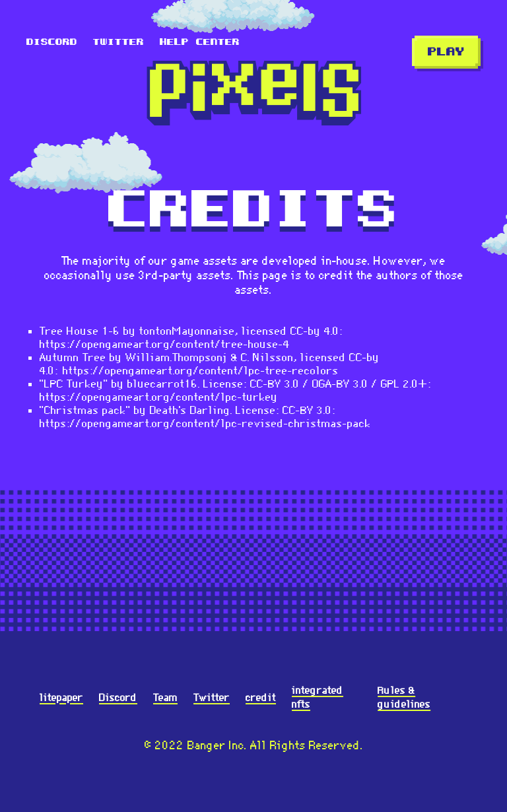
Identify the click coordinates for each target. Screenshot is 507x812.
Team (165, 697)
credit (261, 697)
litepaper (61, 697)
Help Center (200, 42)
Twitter (118, 42)
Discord (52, 42)
